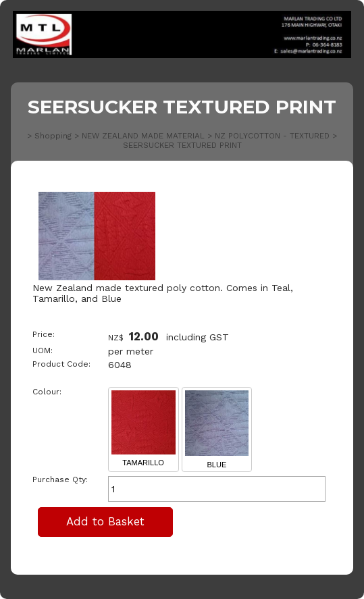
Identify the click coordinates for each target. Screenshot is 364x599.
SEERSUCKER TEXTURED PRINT (182, 145)
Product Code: (61, 364)
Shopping (53, 136)
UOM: (43, 350)
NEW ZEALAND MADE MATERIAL (143, 136)
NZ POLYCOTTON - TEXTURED (272, 136)
